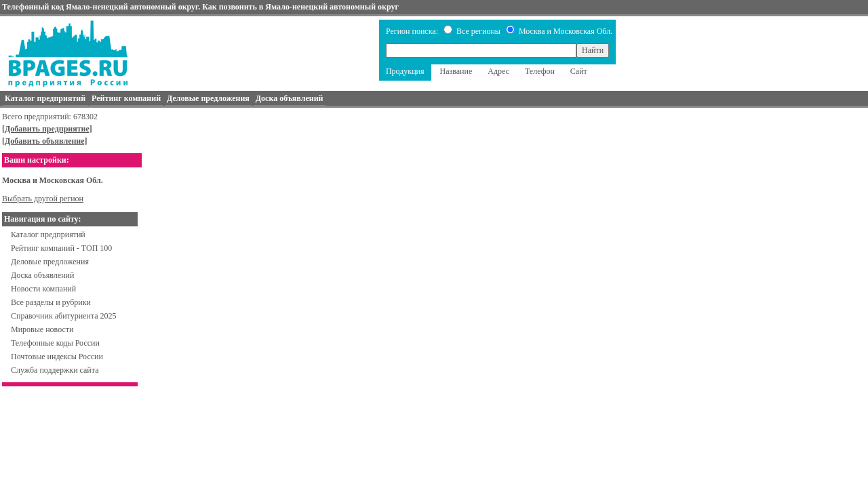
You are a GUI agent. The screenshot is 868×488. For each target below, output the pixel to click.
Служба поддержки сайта (55, 370)
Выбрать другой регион (43, 199)
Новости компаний (43, 289)
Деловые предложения (50, 262)
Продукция (405, 71)
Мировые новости (42, 329)
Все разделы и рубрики (51, 302)
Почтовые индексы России (57, 357)
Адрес (498, 71)
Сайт (579, 71)
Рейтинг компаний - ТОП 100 (61, 248)
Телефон (540, 71)
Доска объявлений (42, 275)
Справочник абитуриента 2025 (64, 316)
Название (456, 71)
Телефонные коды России (55, 343)
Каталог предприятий (48, 235)
